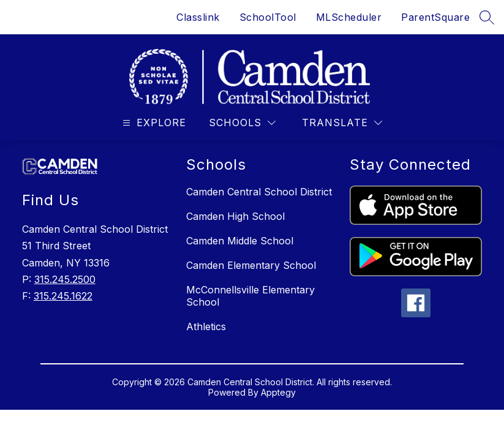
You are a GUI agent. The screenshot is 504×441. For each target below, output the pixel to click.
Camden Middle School (240, 241)
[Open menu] (153, 123)
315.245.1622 (63, 296)
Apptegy (278, 392)
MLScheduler (349, 17)
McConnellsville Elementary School (250, 296)
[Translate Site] (342, 123)
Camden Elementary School (251, 265)
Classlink (198, 17)
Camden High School (235, 216)
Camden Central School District (259, 192)
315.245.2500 (65, 279)
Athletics (206, 326)
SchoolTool (268, 17)
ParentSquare (435, 17)
